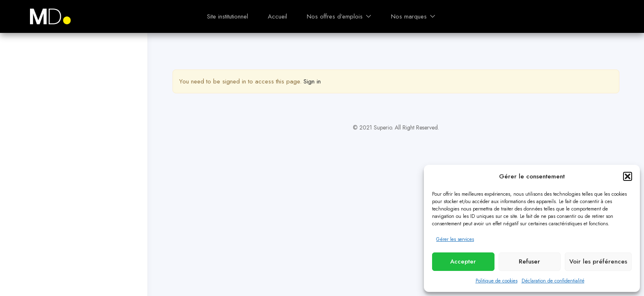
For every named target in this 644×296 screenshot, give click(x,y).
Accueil (277, 16)
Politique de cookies (497, 281)
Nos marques (413, 16)
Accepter (463, 261)
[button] (628, 176)
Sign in (312, 81)
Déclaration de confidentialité (553, 281)
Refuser (529, 261)
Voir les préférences (598, 261)
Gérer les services (455, 239)
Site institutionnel (228, 16)
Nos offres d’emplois (339, 16)
